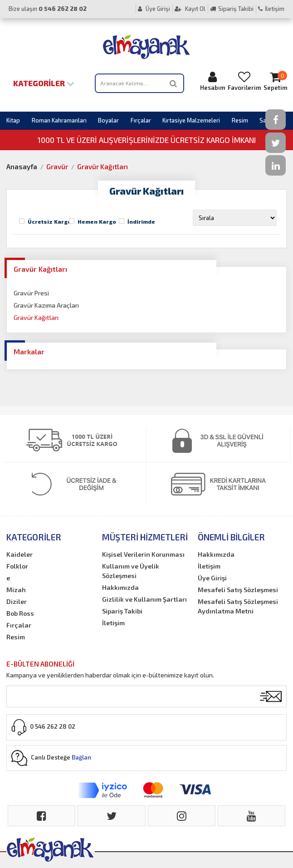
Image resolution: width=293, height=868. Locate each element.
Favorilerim (244, 81)
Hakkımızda (120, 587)
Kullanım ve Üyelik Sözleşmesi (131, 571)
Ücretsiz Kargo (49, 221)
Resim (240, 120)
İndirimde (141, 221)
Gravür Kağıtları (103, 167)
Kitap (13, 120)
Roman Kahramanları (59, 120)
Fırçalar (141, 120)
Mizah (16, 590)
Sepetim (275, 81)
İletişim (271, 9)
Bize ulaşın (48, 9)
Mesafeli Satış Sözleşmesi (238, 590)
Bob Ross (20, 613)
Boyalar (108, 120)
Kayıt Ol (190, 9)
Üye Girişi (154, 9)
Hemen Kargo (97, 221)
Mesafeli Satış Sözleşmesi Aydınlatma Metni (238, 606)
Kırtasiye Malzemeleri (191, 120)
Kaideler (20, 554)
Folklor (17, 566)
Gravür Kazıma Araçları (46, 305)
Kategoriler (44, 83)
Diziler (17, 601)
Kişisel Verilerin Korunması (143, 554)
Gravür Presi (31, 293)
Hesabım (212, 81)
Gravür (57, 167)
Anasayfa (22, 167)
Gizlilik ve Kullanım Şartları (144, 599)
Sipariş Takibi (232, 9)
